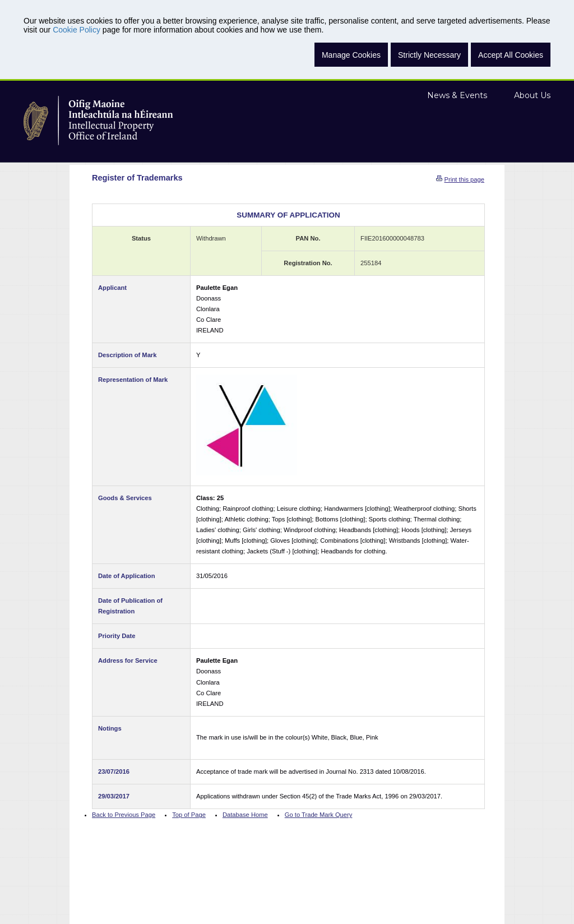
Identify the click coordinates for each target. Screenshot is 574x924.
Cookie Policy (77, 30)
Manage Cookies (351, 55)
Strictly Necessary (429, 55)
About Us (532, 95)
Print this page (464, 179)
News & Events (457, 95)
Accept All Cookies (511, 55)
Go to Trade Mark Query (319, 815)
